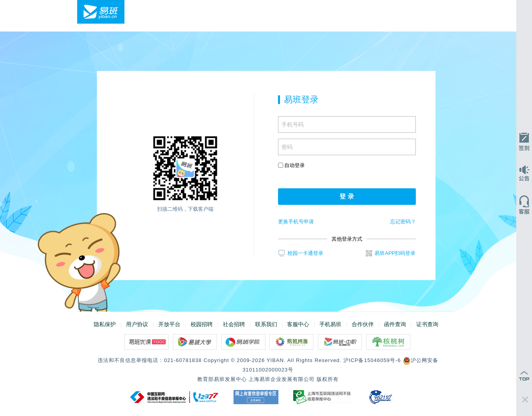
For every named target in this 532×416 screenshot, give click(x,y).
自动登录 (292, 165)
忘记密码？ (403, 222)
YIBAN (275, 360)
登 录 (347, 196)
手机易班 (330, 324)
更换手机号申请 (296, 222)
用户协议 (137, 324)
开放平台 (169, 324)
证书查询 (427, 324)
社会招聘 (234, 324)
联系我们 (266, 324)
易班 (101, 12)
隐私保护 (105, 324)
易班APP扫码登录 (391, 253)
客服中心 (298, 324)
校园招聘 (202, 324)
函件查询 (395, 324)
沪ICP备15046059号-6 (372, 360)
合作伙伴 (363, 324)
